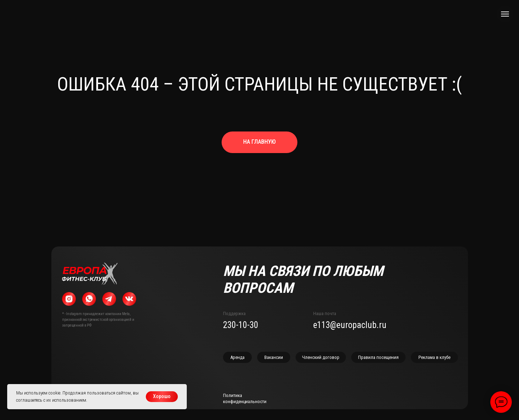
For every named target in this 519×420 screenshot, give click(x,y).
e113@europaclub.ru (350, 325)
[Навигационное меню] (505, 14)
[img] (90, 274)
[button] (434, 357)
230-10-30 (241, 325)
